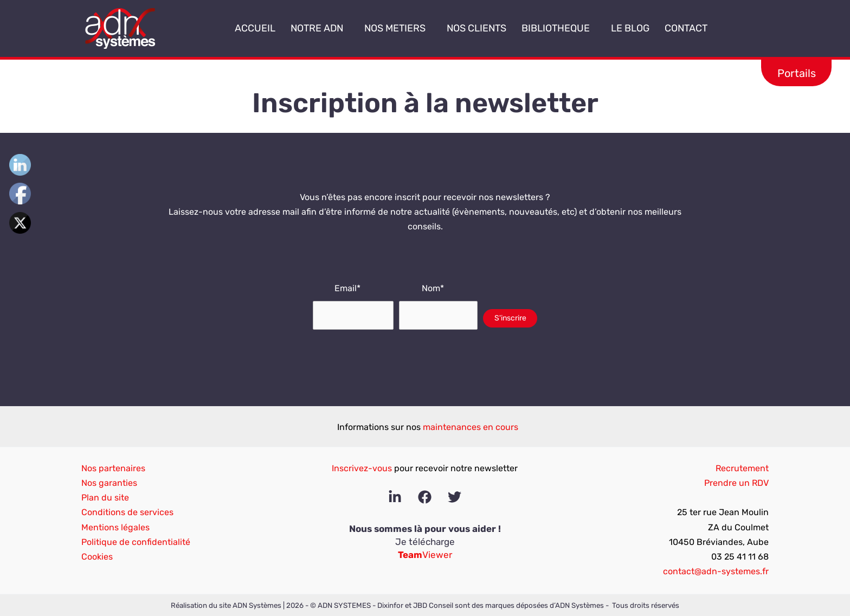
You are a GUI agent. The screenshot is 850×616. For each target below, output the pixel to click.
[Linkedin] (395, 497)
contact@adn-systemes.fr (716, 571)
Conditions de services (127, 512)
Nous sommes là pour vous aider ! (425, 529)
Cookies (97, 557)
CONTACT (686, 28)
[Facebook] (425, 497)
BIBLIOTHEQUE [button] (559, 28)
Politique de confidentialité (136, 542)
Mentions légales (115, 527)
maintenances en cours (471, 427)
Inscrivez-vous (362, 468)
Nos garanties (109, 483)
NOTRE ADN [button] (320, 28)
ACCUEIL (255, 28)
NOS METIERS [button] (398, 28)
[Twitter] (455, 497)
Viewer (425, 555)
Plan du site (105, 498)
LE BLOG (630, 28)
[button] (347, 29)
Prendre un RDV (736, 483)
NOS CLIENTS (476, 28)
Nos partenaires (113, 468)
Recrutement (742, 468)
